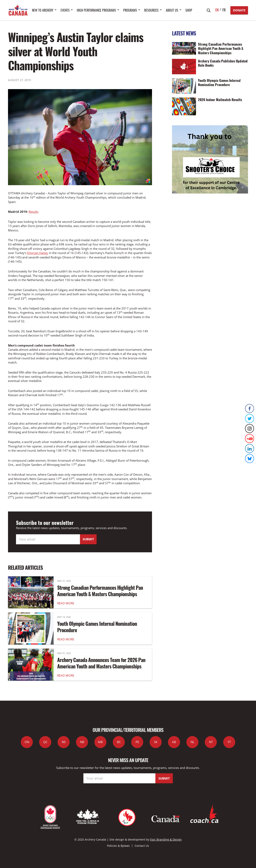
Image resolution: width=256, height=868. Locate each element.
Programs (130, 10)
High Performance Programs (96, 10)
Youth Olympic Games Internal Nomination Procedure (97, 627)
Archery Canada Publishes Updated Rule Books (223, 63)
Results (33, 212)
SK (156, 742)
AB (174, 742)
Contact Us (142, 846)
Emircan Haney (38, 253)
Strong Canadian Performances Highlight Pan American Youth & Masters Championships (100, 591)
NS (64, 742)
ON (27, 742)
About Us (172, 10)
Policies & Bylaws (118, 846)
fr (224, 10)
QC (45, 742)
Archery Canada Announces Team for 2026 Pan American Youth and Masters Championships (101, 663)
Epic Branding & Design (166, 839)
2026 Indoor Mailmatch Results (220, 99)
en (217, 10)
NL (192, 742)
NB (82, 742)
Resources (151, 10)
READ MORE (66, 603)
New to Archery (43, 10)
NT (211, 742)
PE (137, 742)
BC (119, 742)
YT (229, 742)
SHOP (189, 10)
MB (100, 742)
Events (65, 10)
